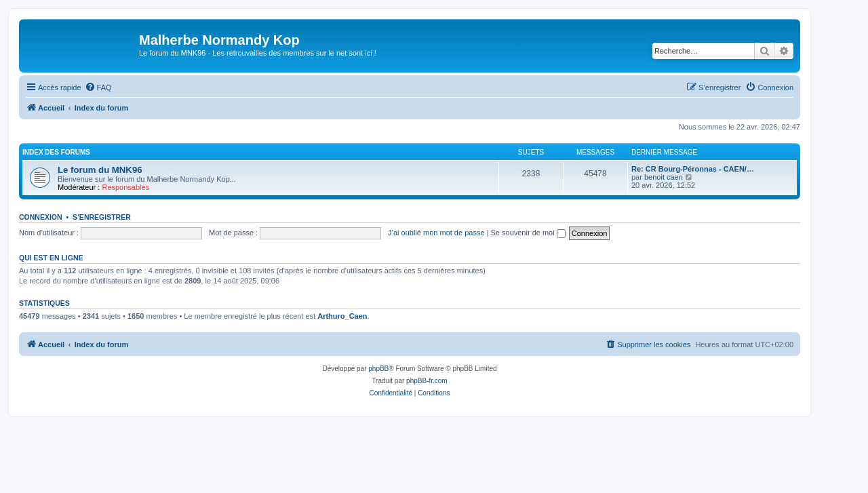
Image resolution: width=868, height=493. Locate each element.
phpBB (378, 369)
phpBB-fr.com (427, 381)
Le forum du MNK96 (100, 170)
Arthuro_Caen (342, 316)
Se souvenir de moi (528, 233)
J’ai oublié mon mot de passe (436, 233)
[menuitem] (98, 87)
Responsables (125, 187)
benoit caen (664, 177)
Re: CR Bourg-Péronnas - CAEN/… (693, 169)
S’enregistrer (102, 217)
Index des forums (56, 152)
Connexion (41, 217)
